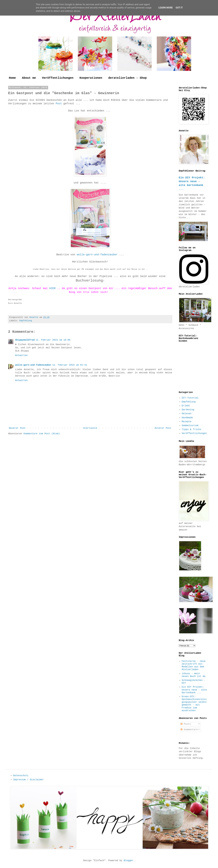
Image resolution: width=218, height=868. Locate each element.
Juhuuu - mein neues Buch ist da (194, 675)
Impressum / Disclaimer (28, 780)
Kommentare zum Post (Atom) (42, 434)
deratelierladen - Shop (127, 78)
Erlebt (186, 406)
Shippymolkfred (25, 340)
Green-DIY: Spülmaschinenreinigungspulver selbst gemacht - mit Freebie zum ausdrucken (194, 704)
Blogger (129, 861)
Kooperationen (91, 78)
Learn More (166, 8)
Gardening (188, 410)
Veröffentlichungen (58, 78)
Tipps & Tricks (191, 429)
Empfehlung (26, 321)
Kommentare (189, 730)
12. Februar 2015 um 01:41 (70, 365)
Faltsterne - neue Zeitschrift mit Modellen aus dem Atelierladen (194, 665)
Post (60, 104)
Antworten (21, 355)
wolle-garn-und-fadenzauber (98, 255)
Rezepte (187, 422)
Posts (186, 724)
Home (12, 78)
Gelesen (187, 414)
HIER (53, 288)
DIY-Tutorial (190, 398)
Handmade (187, 418)
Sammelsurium (190, 426)
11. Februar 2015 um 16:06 (53, 340)
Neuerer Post (17, 428)
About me (29, 78)
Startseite (90, 428)
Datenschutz (21, 776)
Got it (179, 8)
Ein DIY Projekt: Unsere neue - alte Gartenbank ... (194, 690)
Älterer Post (163, 428)
